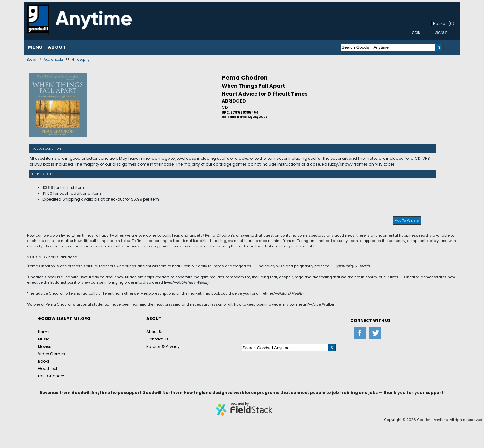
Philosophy (80, 60)
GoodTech (48, 369)
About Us (155, 332)
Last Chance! (51, 376)
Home (44, 332)
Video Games (51, 354)
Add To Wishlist (407, 220)
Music (44, 339)
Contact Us (157, 339)
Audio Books (54, 60)
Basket (440, 24)
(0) (451, 24)
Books (31, 60)
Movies (45, 346)
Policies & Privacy (163, 346)
